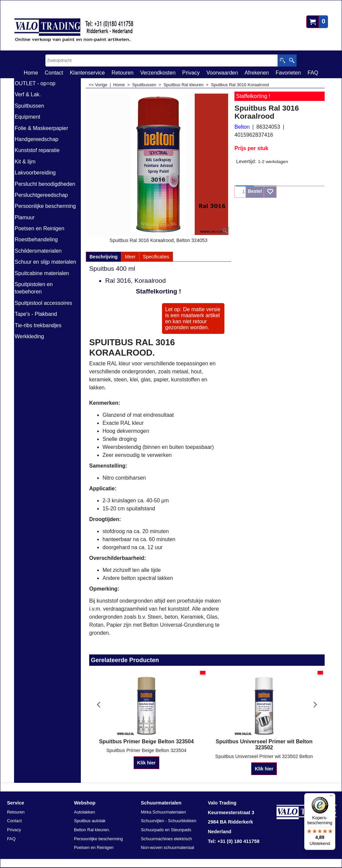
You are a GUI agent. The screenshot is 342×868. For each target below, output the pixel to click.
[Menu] (331, 797)
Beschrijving (104, 257)
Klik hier (146, 763)
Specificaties (156, 257)
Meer (130, 257)
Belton (242, 127)
